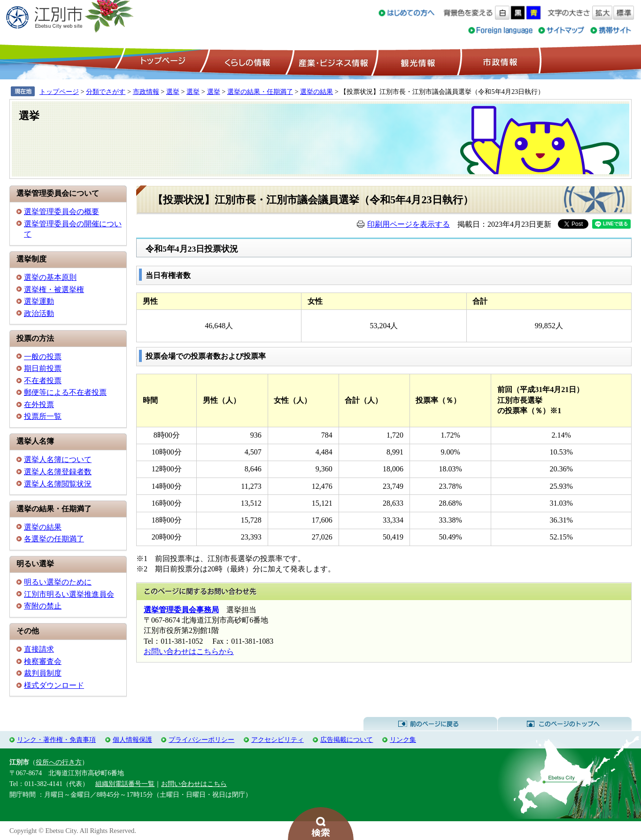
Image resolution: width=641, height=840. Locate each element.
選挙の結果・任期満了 (260, 92)
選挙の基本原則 (50, 277)
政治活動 (39, 313)
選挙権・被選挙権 (54, 289)
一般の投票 (43, 357)
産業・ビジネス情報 (332, 62)
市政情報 (499, 62)
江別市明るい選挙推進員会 (69, 594)
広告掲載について (347, 740)
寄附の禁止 (43, 606)
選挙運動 (39, 301)
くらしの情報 (247, 62)
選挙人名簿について (58, 459)
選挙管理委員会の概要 (62, 212)
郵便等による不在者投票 (65, 392)
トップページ (162, 62)
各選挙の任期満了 (54, 539)
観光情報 (417, 62)
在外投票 (39, 405)
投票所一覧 (43, 416)
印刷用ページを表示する (409, 224)
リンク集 (403, 740)
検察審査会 (43, 661)
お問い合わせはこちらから (189, 651)
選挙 (173, 92)
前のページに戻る (430, 724)
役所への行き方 (59, 762)
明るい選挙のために (58, 582)
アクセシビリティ (278, 740)
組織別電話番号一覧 (125, 784)
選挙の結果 (317, 92)
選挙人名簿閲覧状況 (58, 484)
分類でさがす (106, 92)
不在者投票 (43, 381)
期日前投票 (43, 368)
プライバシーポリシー (201, 740)
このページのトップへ (565, 724)
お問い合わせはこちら (194, 784)
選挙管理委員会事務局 (181, 610)
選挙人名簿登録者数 (58, 472)
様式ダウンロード (54, 685)
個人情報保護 (132, 740)
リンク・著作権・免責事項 (56, 740)
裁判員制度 (43, 673)
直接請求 (39, 649)
